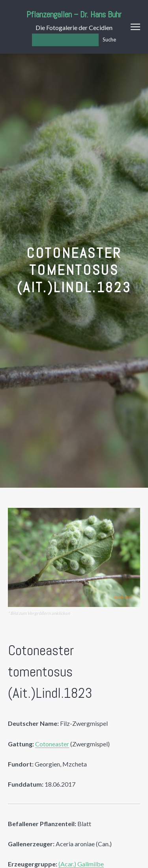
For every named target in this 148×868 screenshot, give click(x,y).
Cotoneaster (52, 744)
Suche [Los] (109, 39)
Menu (135, 27)
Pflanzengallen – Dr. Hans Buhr (74, 14)
